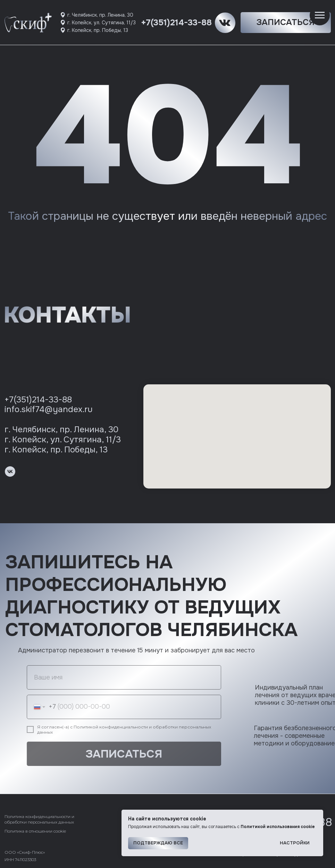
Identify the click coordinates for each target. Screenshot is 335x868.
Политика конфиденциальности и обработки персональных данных (39, 819)
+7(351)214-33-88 (176, 23)
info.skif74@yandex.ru (49, 409)
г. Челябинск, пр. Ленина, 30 (100, 15)
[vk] (10, 471)
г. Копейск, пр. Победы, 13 (98, 30)
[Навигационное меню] (320, 15)
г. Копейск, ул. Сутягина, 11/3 (102, 23)
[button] (286, 23)
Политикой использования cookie (278, 827)
